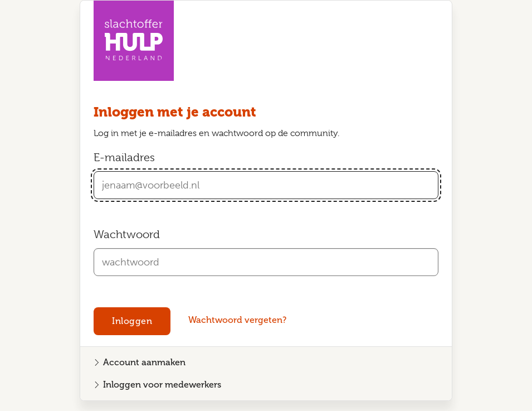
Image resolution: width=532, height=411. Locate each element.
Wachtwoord (127, 234)
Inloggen (132, 321)
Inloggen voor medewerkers (162, 385)
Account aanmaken (144, 362)
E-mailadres (124, 158)
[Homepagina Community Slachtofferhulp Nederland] (134, 41)
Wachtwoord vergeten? (237, 320)
